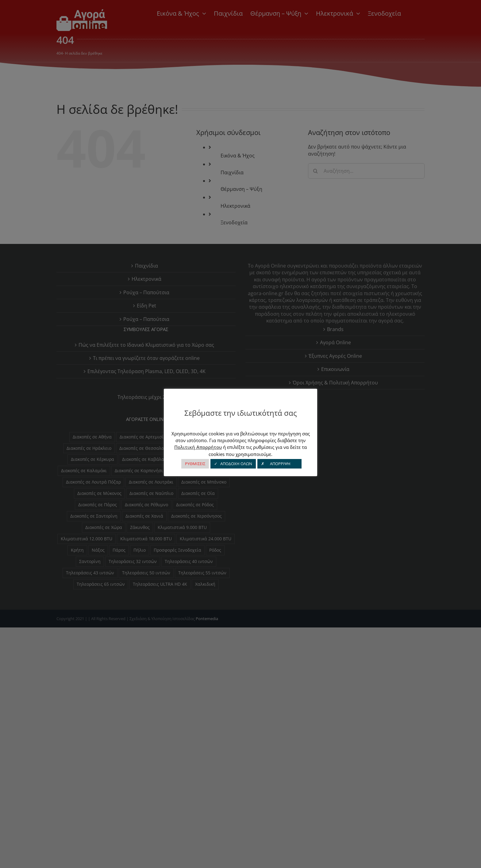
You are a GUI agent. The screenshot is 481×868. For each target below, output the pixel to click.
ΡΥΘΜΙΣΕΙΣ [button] (195, 464)
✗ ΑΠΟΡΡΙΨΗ (279, 464)
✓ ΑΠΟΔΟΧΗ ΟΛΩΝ (233, 464)
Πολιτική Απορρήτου (198, 447)
